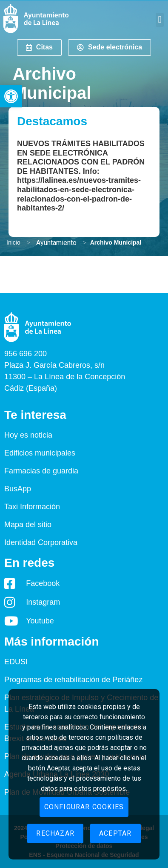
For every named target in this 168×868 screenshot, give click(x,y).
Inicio (13, 242)
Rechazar (55, 833)
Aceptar (115, 833)
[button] (11, 96)
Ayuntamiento (56, 243)
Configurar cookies (84, 807)
